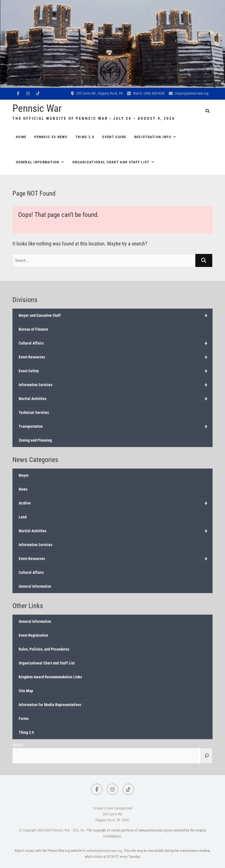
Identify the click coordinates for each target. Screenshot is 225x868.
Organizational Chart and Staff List (111, 162)
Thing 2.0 (85, 137)
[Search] (207, 756)
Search (18, 745)
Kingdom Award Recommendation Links (50, 677)
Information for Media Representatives (50, 705)
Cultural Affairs (116, 343)
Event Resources (116, 357)
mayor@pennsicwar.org (189, 93)
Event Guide (114, 137)
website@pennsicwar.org (104, 851)
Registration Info (153, 137)
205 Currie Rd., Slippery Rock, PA (97, 93)
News (23, 489)
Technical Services (34, 412)
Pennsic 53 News (51, 137)
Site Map (26, 691)
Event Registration (33, 635)
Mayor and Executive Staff (116, 315)
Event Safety (116, 371)
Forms (24, 719)
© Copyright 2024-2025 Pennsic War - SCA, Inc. (52, 830)
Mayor (24, 475)
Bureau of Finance (33, 329)
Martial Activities (116, 399)
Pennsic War (37, 108)
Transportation (116, 426)
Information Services (116, 385)
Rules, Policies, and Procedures (44, 649)
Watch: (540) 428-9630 (146, 93)
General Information (38, 162)
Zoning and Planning (35, 440)
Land (23, 517)
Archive (116, 503)
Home (21, 137)
